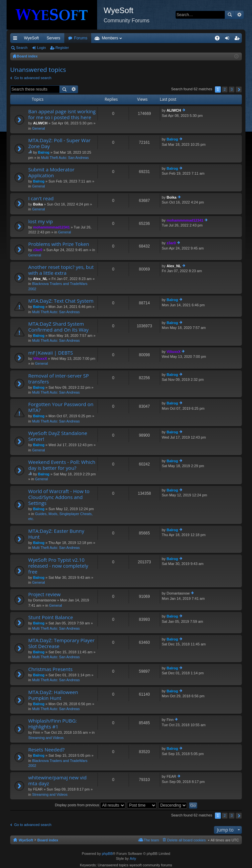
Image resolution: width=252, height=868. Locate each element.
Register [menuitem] (238, 39)
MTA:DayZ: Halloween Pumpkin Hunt (53, 695)
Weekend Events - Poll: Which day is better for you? (62, 465)
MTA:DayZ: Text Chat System (61, 301)
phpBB (107, 854)
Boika (38, 204)
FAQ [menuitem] (219, 39)
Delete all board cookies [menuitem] (187, 840)
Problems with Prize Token (59, 244)
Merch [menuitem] (182, 38)
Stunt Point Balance (51, 617)
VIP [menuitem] (71, 38)
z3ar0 (38, 250)
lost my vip (41, 221)
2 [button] (225, 89)
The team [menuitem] (151, 840)
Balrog (44, 152)
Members (145, 38)
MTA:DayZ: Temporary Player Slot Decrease (61, 643)
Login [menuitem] (229, 39)
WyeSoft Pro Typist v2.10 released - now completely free (58, 566)
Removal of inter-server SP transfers (59, 379)
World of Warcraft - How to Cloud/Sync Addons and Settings (59, 497)
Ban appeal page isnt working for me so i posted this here (62, 114)
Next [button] (239, 89)
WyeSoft (31, 38)
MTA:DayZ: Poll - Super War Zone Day (59, 143)
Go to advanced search (33, 78)
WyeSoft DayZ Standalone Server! (58, 436)
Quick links (16, 39)
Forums (116, 38)
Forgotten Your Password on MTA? (61, 407)
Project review (44, 594)
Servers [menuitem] (53, 38)
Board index (48, 840)
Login (42, 48)
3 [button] (232, 89)
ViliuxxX (40, 358)
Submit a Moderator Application (51, 173)
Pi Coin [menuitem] (202, 38)
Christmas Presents (50, 669)
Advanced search (239, 15)
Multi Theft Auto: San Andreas (65, 158)
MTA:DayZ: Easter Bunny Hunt (56, 534)
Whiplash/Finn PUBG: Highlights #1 (52, 724)
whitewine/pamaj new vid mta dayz (57, 781)
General (39, 128)
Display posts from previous (90, 805)
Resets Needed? (46, 750)
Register (62, 48)
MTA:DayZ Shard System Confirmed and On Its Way (58, 327)
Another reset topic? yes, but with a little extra (61, 270)
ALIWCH (40, 123)
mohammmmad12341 (52, 227)
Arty (133, 858)
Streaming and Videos (46, 738)
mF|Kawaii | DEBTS (51, 353)
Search (230, 15)
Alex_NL (40, 279)
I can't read (41, 198)
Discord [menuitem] (89, 38)
